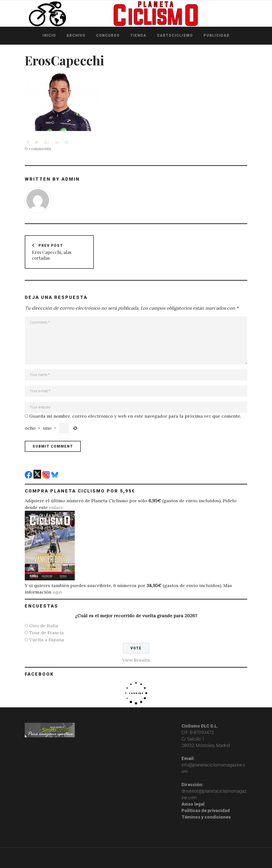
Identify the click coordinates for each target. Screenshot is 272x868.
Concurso (108, 35)
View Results (136, 660)
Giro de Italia (44, 625)
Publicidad (217, 35)
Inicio (49, 35)
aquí (57, 592)
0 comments (38, 149)
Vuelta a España (47, 639)
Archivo (76, 35)
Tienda (138, 35)
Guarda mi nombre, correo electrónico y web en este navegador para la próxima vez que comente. (135, 416)
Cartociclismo (175, 35)
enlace (56, 507)
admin (71, 179)
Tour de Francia (46, 632)
